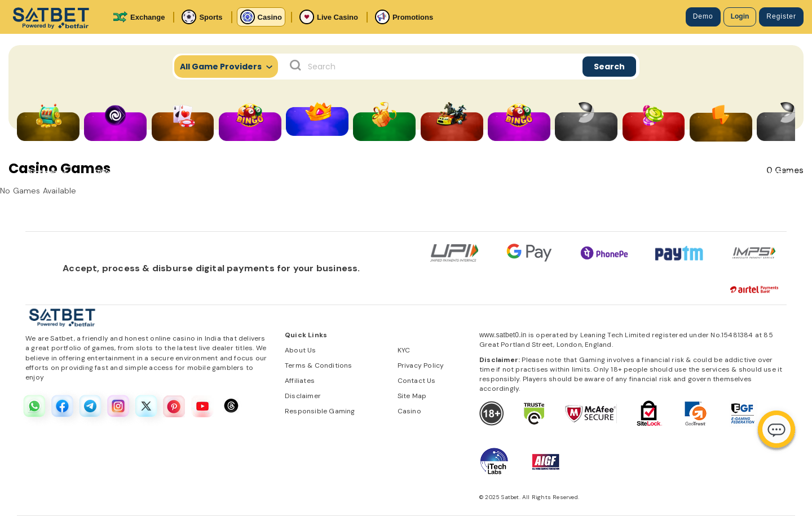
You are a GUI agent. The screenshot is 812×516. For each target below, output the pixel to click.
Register (781, 16)
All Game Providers (226, 67)
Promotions (404, 17)
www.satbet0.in (503, 335)
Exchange (139, 17)
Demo (703, 16)
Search (609, 67)
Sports (202, 17)
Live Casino (329, 17)
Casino (261, 17)
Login (740, 16)
